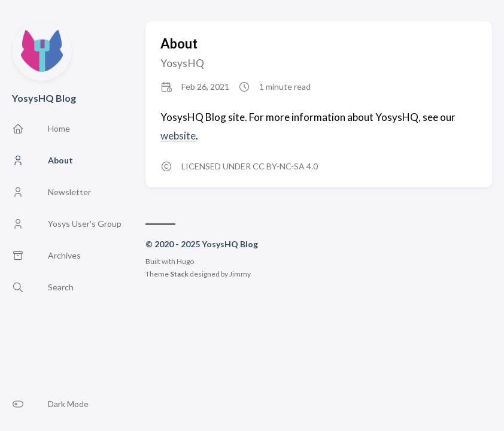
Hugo (185, 261)
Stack (179, 274)
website (178, 136)
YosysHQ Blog (44, 98)
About (179, 43)
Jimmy (240, 274)
